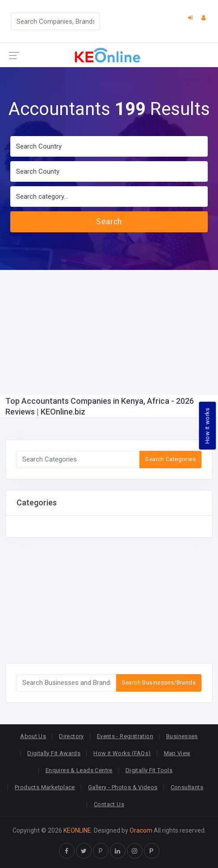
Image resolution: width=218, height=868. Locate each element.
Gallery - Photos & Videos (123, 787)
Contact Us (109, 804)
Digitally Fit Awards (54, 753)
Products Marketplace (45, 787)
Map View (177, 753)
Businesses (182, 736)
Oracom (141, 830)
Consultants (187, 787)
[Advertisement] (109, 333)
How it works (208, 425)
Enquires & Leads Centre (79, 770)
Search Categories (170, 459)
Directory (71, 736)
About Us (33, 736)
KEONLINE (77, 830)
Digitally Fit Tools (149, 770)
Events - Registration (125, 736)
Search (109, 222)
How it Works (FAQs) (122, 753)
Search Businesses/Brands (159, 682)
